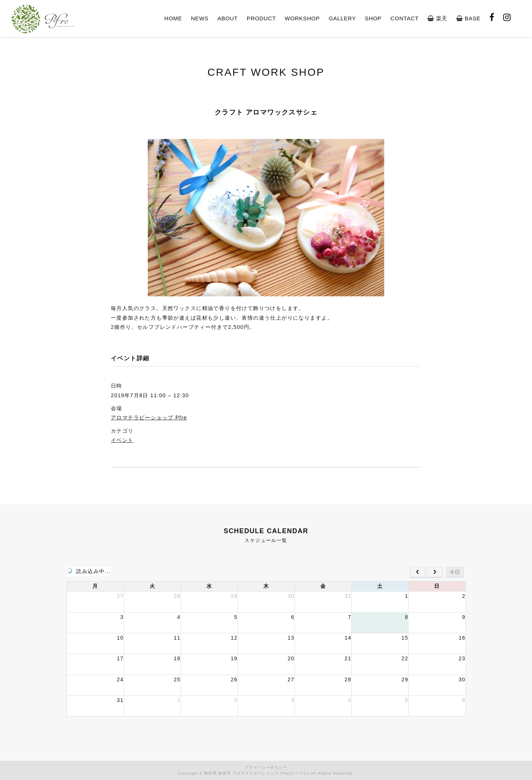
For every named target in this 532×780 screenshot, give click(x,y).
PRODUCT (261, 18)
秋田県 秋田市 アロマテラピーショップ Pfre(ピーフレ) (257, 773)
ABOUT (228, 18)
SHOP (373, 18)
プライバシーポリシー (266, 767)
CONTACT (405, 18)
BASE (468, 18)
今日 (455, 572)
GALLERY (342, 18)
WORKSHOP (302, 18)
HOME (173, 18)
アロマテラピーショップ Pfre (149, 418)
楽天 (437, 18)
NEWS (200, 18)
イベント (122, 440)
